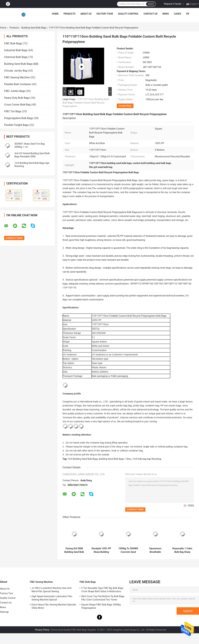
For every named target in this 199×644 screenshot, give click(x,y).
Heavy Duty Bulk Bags (17, 98)
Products (69, 14)
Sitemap (4, 612)
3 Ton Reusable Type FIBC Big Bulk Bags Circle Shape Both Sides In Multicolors (102, 590)
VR (188, 14)
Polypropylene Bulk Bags (19, 118)
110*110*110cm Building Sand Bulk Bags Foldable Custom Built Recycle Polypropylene (86, 103)
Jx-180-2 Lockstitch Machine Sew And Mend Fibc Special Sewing (51, 590)
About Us (86, 14)
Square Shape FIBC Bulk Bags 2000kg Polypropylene (101, 606)
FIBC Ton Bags (13, 111)
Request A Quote (173, 4)
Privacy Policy (42, 630)
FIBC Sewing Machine (17, 77)
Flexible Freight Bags (16, 125)
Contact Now (125, 106)
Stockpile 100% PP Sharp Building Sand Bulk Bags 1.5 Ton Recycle (101, 550)
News (166, 14)
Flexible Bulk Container (18, 84)
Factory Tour (105, 14)
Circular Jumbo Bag (16, 71)
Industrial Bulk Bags (16, 50)
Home (55, 14)
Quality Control (128, 14)
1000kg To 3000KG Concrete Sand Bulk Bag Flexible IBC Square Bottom (128, 550)
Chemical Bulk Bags (16, 57)
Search (151, 4)
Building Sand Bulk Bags (34, 28)
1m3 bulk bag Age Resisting (147, 459)
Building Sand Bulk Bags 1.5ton (115, 459)
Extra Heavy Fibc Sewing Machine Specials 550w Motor (54, 606)
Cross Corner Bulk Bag (17, 105)
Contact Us (150, 14)
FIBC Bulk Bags (13, 43)
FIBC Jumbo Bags (15, 91)
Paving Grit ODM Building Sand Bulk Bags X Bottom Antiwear (74, 550)
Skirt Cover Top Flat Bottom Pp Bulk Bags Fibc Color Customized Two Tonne (103, 598)
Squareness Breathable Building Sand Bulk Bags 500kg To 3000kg (155, 550)
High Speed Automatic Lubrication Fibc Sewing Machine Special (52, 598)
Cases (177, 14)
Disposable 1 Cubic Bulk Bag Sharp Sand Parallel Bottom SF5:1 (182, 550)
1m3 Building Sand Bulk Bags (83, 459)
